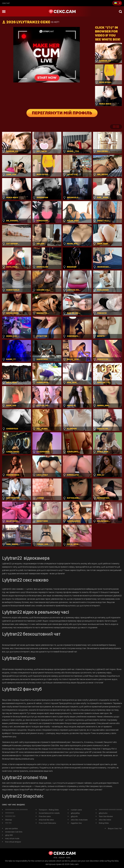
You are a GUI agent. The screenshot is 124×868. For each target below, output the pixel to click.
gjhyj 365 (9, 835)
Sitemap (9, 820)
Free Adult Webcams (47, 823)
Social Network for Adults (49, 813)
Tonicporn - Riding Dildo (49, 810)
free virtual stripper (13, 842)
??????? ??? (10, 816)
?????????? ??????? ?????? (110, 810)
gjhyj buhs (103, 813)
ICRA (68, 858)
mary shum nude (12, 838)
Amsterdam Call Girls (14, 832)
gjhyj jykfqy (75, 813)
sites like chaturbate (79, 820)
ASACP (62, 858)
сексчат (6, 3)
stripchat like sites (46, 820)
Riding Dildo (104, 823)
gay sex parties (11, 828)
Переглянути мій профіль (62, 113)
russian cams (76, 810)
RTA (55, 858)
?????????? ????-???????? (16, 810)
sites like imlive (105, 820)
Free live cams (45, 816)
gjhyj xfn (74, 816)
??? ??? (8, 823)
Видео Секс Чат (115, 828)
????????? (9, 813)
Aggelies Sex (76, 823)
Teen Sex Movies (106, 816)
